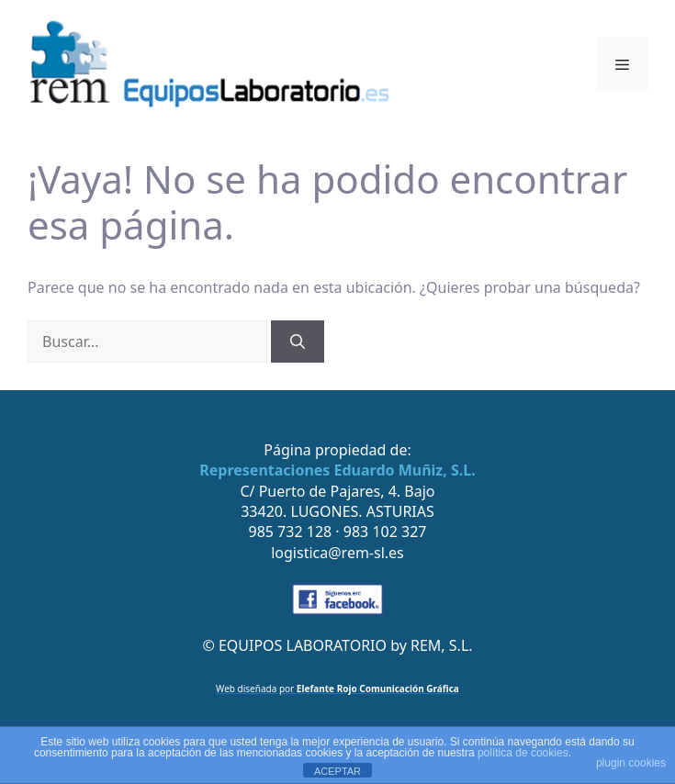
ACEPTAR (337, 771)
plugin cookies (631, 763)
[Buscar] (298, 342)
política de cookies (523, 753)
